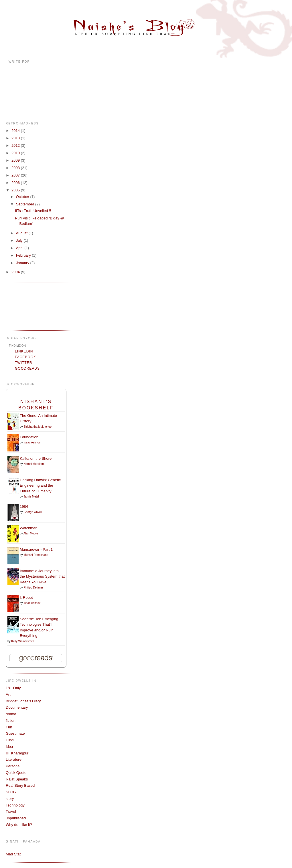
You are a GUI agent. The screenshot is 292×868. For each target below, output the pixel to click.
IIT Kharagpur (17, 753)
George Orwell (33, 512)
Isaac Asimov (32, 442)
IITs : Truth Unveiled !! (33, 211)
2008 (16, 168)
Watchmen (29, 528)
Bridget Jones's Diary (23, 701)
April (20, 248)
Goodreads (27, 368)
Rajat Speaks (17, 779)
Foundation (29, 437)
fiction (11, 721)
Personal (13, 766)
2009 (16, 160)
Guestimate (15, 733)
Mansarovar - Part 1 (36, 549)
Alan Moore (31, 533)
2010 (16, 153)
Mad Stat (13, 854)
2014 (16, 131)
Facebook (25, 357)
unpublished (16, 818)
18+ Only (13, 688)
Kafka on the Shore (36, 458)
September (26, 204)
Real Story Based (20, 785)
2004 (16, 272)
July (20, 240)
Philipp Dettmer (33, 587)
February (24, 255)
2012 (16, 145)
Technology (15, 805)
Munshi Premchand (36, 555)
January (23, 263)
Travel (11, 811)
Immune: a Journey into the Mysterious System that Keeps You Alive (42, 576)
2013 (16, 138)
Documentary (17, 707)
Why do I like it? (19, 825)
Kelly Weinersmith (23, 641)
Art (8, 694)
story (10, 799)
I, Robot (26, 598)
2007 (16, 175)
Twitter (23, 363)
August (22, 233)
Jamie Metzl (31, 497)
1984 (24, 507)
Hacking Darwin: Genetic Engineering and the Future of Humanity (40, 485)
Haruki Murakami (34, 464)
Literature (14, 759)
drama (11, 714)
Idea (9, 747)
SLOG (11, 792)
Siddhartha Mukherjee (38, 427)
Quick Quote (16, 773)
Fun (9, 727)
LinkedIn (24, 351)
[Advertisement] (24, 306)
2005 (16, 190)
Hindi (10, 740)
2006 (16, 183)
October (23, 197)
